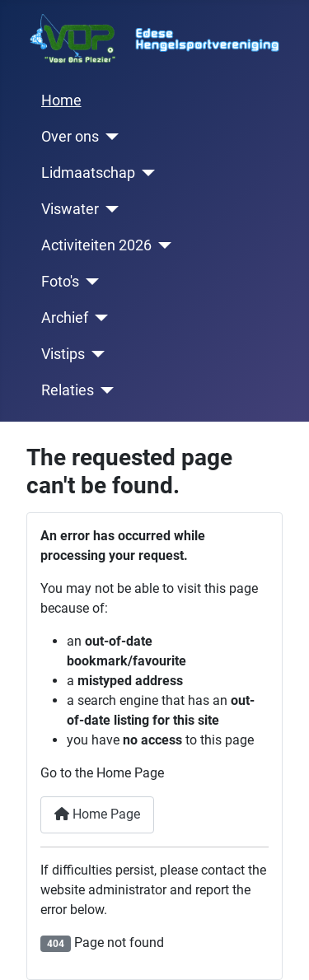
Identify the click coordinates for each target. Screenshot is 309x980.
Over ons (70, 137)
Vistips (63, 354)
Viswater (70, 209)
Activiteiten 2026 (96, 245)
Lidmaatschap (88, 173)
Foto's (60, 282)
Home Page (97, 814)
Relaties (68, 390)
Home (61, 100)
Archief (65, 318)
